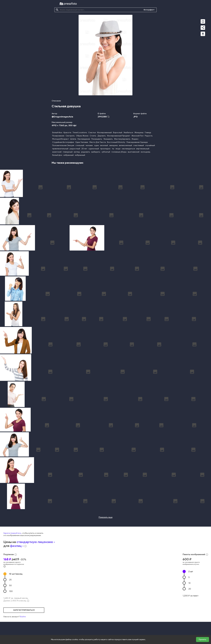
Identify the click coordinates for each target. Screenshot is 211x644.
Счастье (92, 133)
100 (11, 621)
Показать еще (106, 547)
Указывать (108, 139)
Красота (67, 133)
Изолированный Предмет (119, 136)
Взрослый (118, 133)
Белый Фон (57, 133)
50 (10, 615)
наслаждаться (128, 149)
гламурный (68, 152)
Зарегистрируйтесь (12, 563)
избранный (69, 155)
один (97, 145)
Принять (203, 639)
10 (16, 603)
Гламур (148, 133)
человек (89, 145)
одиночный (94, 149)
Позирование (58, 136)
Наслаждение (84, 139)
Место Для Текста (98, 142)
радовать (86, 152)
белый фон (57, 155)
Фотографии (148, 10)
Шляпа (73, 139)
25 (10, 609)
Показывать (97, 139)
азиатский (57, 152)
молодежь (146, 152)
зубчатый (106, 152)
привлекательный (60, 149)
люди (118, 149)
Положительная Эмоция (63, 145)
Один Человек (82, 142)
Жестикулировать (122, 139)
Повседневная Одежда (137, 142)
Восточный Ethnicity (116, 142)
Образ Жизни (82, 136)
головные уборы (119, 152)
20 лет (84, 149)
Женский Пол (137, 136)
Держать (102, 136)
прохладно (105, 149)
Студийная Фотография (63, 142)
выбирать (96, 152)
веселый (104, 145)
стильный (80, 145)
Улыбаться (128, 133)
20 (190, 618)
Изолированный (104, 133)
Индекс (135, 139)
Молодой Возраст (61, 139)
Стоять (93, 136)
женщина (113, 145)
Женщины (139, 133)
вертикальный (143, 149)
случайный (150, 145)
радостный (75, 149)
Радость (149, 136)
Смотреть (70, 136)
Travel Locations (80, 133)
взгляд (77, 152)
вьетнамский (134, 152)
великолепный (125, 145)
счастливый (139, 145)
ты (113, 149)
